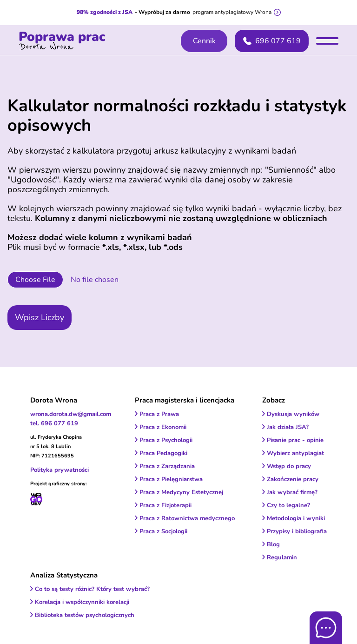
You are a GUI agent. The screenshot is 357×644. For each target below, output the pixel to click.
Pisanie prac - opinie (295, 440)
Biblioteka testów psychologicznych (85, 615)
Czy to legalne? (288, 505)
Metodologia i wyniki (296, 518)
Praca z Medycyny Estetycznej (181, 492)
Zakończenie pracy (293, 479)
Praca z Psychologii (166, 440)
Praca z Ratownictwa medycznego (187, 518)
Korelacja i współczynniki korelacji (82, 602)
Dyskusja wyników (293, 414)
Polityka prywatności (59, 470)
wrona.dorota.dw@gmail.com (71, 414)
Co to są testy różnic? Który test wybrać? (92, 589)
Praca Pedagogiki (163, 453)
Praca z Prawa (159, 414)
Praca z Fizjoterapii (165, 505)
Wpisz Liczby (40, 317)
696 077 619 (272, 41)
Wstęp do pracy (289, 466)
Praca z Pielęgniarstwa (171, 479)
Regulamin (282, 557)
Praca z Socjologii (163, 531)
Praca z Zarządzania (167, 466)
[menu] (327, 41)
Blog (273, 544)
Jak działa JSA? (288, 427)
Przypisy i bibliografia (297, 531)
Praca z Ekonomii (163, 427)
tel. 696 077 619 (54, 423)
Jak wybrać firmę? (292, 492)
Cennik (204, 41)
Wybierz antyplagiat (295, 453)
